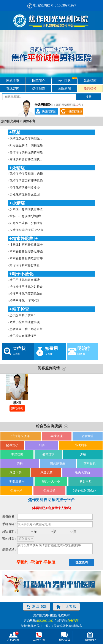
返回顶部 (36, 607)
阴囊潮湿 (87, 436)
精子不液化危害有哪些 (25, 280)
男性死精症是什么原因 (25, 195)
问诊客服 (66, 607)
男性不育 (29, 121)
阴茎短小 (12, 445)
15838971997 (45, 621)
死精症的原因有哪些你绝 (26, 181)
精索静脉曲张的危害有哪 (26, 258)
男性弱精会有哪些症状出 (26, 159)
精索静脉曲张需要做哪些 (26, 251)
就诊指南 (90, 81)
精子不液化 (23, 274)
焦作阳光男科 (10, 121)
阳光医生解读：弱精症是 (26, 145)
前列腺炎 (90, 463)
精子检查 (21, 309)
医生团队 (67, 80)
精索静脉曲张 (25, 239)
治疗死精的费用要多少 (25, 188)
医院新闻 (64, 88)
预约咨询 (17, 408)
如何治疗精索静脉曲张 (25, 265)
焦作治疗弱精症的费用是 (26, 152)
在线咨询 (13, 88)
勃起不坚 (86, 481)
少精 (83, 454)
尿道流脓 (46, 472)
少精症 (18, 203)
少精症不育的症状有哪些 (26, 209)
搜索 (89, 97)
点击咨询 (73, 621)
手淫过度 (17, 454)
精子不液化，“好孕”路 (24, 301)
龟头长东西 (82, 472)
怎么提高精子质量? (22, 315)
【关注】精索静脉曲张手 (26, 244)
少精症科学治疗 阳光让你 (27, 230)
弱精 (16, 132)
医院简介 (39, 81)
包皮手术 (16, 491)
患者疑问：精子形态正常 (26, 329)
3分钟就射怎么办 (85, 491)
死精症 (18, 168)
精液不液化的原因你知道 (26, 294)
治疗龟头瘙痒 (21, 436)
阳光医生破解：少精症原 (26, 223)
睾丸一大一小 (51, 481)
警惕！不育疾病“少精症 (25, 216)
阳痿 (42, 445)
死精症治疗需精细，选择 (26, 174)
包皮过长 (49, 491)
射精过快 (48, 454)
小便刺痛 (81, 445)
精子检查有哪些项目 (23, 336)
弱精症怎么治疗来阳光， (26, 139)
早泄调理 (57, 436)
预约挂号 (90, 88)
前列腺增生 (58, 463)
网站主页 (13, 81)
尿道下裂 (16, 472)
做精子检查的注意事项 (25, 322)
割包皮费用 (17, 481)
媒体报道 (39, 88)
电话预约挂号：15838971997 (52, 5)
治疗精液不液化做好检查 (26, 287)
